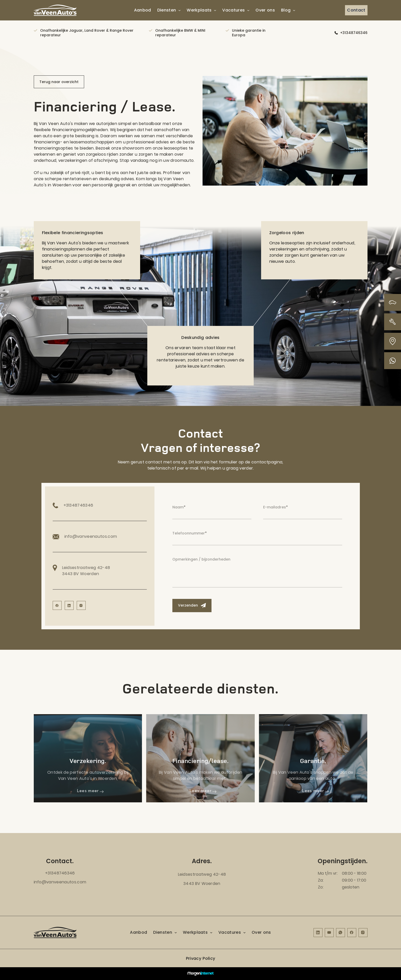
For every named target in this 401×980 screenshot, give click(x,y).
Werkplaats (199, 10)
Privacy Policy (201, 958)
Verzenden (192, 605)
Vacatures (233, 10)
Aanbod (143, 10)
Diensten (167, 10)
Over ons (265, 10)
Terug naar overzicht (59, 82)
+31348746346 (354, 33)
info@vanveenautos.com (60, 882)
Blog (286, 10)
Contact (356, 10)
